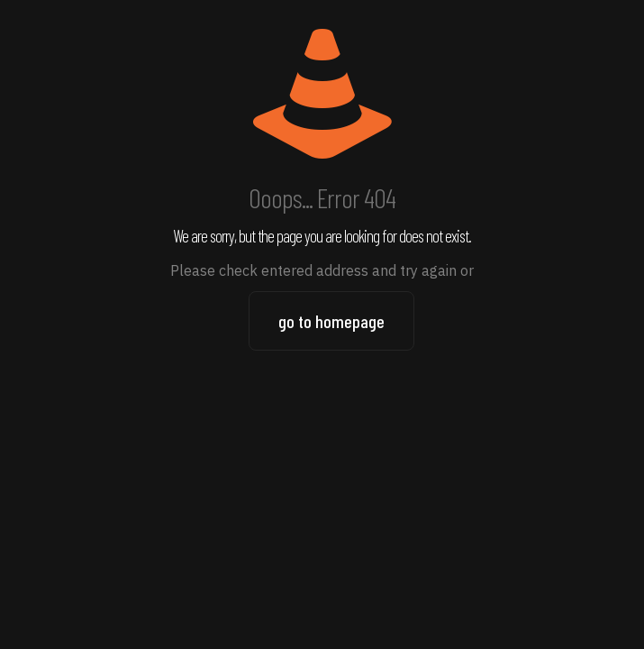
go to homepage (331, 321)
